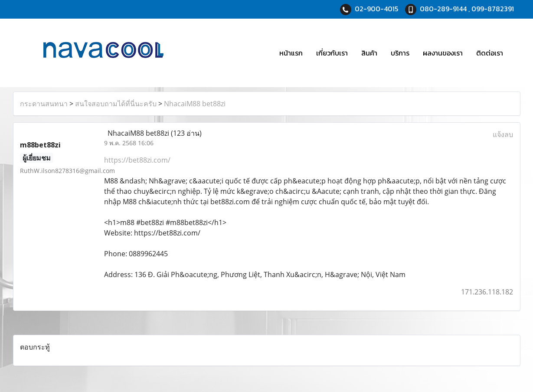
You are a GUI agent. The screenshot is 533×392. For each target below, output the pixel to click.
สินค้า (369, 53)
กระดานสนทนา (44, 104)
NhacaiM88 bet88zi (195, 104)
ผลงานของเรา (443, 53)
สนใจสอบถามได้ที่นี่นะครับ (116, 104)
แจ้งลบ (503, 134)
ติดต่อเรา (490, 53)
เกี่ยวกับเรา (332, 53)
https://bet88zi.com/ (137, 160)
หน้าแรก (291, 53)
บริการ (400, 53)
